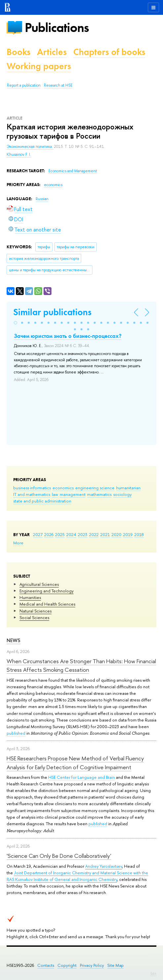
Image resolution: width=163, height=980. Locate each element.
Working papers (39, 66)
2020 (116, 534)
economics (63, 488)
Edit (153, 973)
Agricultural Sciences (39, 584)
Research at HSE (58, 85)
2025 (60, 534)
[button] (16, 323)
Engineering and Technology (47, 591)
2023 (83, 534)
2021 (105, 534)
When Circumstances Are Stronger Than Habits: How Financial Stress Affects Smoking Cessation (81, 665)
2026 (49, 534)
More (18, 543)
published (16, 733)
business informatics (32, 488)
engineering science (95, 488)
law (55, 494)
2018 (139, 534)
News (14, 640)
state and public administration (42, 501)
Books (18, 52)
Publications (57, 27)
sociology (122, 494)
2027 (38, 534)
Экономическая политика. (30, 147)
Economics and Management (73, 171)
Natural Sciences (35, 611)
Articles (52, 52)
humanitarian (128, 488)
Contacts (46, 965)
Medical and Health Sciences (47, 604)
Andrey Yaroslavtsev (104, 866)
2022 (94, 534)
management (73, 494)
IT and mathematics (32, 494)
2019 (128, 534)
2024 (71, 534)
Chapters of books (109, 52)
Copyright (67, 965)
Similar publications (52, 312)
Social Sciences (34, 617)
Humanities (30, 597)
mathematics (99, 494)
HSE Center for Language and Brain (81, 777)
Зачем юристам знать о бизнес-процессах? (68, 336)
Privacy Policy (92, 965)
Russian (42, 199)
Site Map (115, 965)
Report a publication (24, 85)
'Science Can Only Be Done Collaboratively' (59, 856)
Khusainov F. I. (19, 154)
